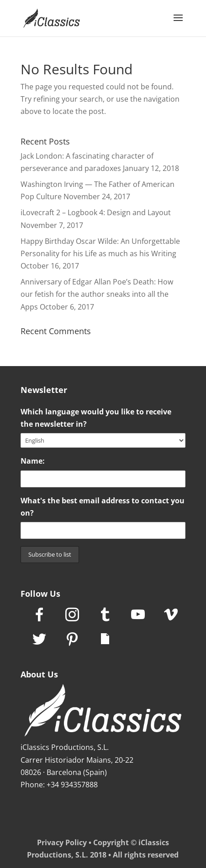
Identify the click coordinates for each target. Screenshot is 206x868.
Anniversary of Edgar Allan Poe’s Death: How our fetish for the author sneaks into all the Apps (97, 294)
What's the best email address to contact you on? (103, 507)
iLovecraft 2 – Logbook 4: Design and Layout (96, 212)
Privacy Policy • (65, 842)
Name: (33, 461)
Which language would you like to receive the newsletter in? (96, 418)
